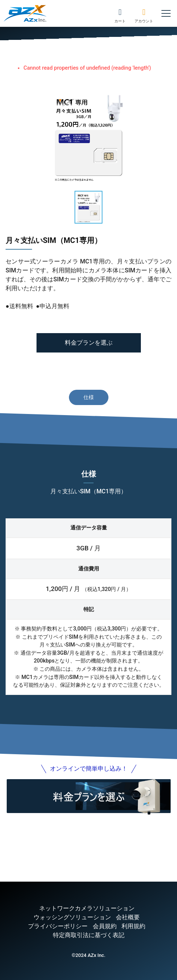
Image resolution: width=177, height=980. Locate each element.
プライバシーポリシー (58, 926)
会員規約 (105, 926)
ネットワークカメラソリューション (87, 908)
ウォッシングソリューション (72, 917)
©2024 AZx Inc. (88, 955)
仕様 (89, 397)
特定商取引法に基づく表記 (89, 935)
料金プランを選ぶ (89, 343)
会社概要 (128, 917)
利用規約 (133, 926)
